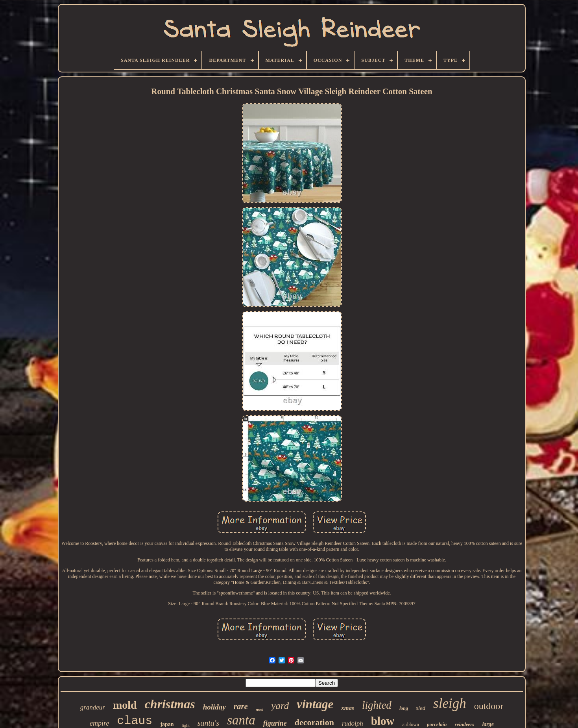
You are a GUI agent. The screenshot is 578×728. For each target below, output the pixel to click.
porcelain (437, 724)
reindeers (465, 724)
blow (383, 721)
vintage (315, 704)
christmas (170, 704)
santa (241, 720)
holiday (214, 707)
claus (135, 721)
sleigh (450, 703)
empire (99, 723)
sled (421, 708)
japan (167, 724)
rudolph (353, 723)
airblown (411, 724)
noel (260, 709)
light (186, 725)
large (488, 724)
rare (241, 706)
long (404, 708)
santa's (208, 723)
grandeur (93, 707)
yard (280, 706)
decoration (314, 722)
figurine (275, 723)
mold (125, 705)
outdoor (489, 706)
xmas (348, 708)
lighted (377, 705)
